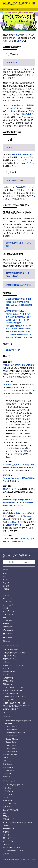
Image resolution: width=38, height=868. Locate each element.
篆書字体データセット (11, 659)
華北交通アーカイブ (10, 838)
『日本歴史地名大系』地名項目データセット (18, 706)
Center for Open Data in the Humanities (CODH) (14, 859)
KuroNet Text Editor (10, 755)
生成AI (17, 35)
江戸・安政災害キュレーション (13, 690)
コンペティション (9, 611)
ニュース (6, 583)
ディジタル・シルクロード (12, 847)
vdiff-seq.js (7, 761)
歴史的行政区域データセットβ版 (14, 703)
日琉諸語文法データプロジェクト (15, 697)
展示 (5, 617)
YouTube (7, 637)
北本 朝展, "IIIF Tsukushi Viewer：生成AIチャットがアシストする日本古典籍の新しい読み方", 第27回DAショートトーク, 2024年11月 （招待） (19, 317)
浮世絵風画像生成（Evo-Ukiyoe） (19, 285)
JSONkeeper (8, 764)
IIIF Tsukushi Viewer (11, 69)
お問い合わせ (8, 627)
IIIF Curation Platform (11, 726)
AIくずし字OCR (24, 451)
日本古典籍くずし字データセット (14, 653)
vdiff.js (5, 758)
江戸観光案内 (8, 681)
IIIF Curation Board (10, 748)
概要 (5, 577)
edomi (5, 813)
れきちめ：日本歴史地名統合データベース (18, 822)
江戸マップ (7, 675)
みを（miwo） (7, 788)
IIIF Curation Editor (10, 742)
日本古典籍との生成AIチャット (15, 513)
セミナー (6, 595)
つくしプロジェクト (12, 9)
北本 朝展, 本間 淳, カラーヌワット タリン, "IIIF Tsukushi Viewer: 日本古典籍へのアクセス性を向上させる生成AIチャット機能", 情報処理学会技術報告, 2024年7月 (19, 332)
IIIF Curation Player (10, 745)
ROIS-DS (28, 859)
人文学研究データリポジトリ (13, 851)
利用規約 (6, 624)
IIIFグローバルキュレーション (13, 687)
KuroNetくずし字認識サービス (14, 785)
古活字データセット (10, 662)
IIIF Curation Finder (10, 736)
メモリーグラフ (8, 841)
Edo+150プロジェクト (11, 810)
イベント (6, 592)
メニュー (34, 3)
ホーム (5, 573)
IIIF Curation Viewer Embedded (14, 733)
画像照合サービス (9, 829)
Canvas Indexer (8, 767)
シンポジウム (8, 599)
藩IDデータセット (9, 672)
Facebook (8, 634)
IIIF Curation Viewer (10, 729)
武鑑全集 (6, 668)
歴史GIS (6, 816)
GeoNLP (6, 826)
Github (6, 641)
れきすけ (6, 832)
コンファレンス (8, 614)
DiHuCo (6, 844)
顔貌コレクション (9, 684)
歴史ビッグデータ (13, 350)
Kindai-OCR (7, 776)
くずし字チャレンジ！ (10, 804)
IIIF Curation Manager (11, 739)
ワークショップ (8, 602)
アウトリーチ (7, 620)
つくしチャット (12, 62)
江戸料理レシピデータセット (13, 665)
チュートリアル (8, 605)
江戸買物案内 (8, 678)
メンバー (6, 580)
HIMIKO (6, 835)
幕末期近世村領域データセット (14, 709)
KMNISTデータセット (11, 656)
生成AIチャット (9, 489)
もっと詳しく (20, 41)
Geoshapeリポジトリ (10, 700)
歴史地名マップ (8, 819)
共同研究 (6, 586)
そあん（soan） (8, 800)
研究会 (5, 608)
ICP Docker (7, 773)
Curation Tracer (9, 770)
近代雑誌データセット (11, 693)
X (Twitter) (8, 630)
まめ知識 (6, 854)
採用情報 (6, 589)
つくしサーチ (11, 111)
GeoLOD (6, 712)
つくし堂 (12, 108)
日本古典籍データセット (22, 154)
